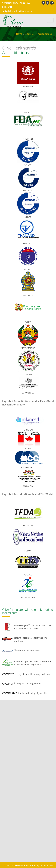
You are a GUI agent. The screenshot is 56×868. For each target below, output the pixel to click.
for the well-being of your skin (33, 693)
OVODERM (10, 693)
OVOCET (8, 674)
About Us (30, 34)
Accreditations (45, 34)
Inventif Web (47, 865)
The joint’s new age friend (29, 684)
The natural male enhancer (27, 650)
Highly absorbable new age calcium (33, 674)
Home (19, 34)
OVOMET (9, 684)
